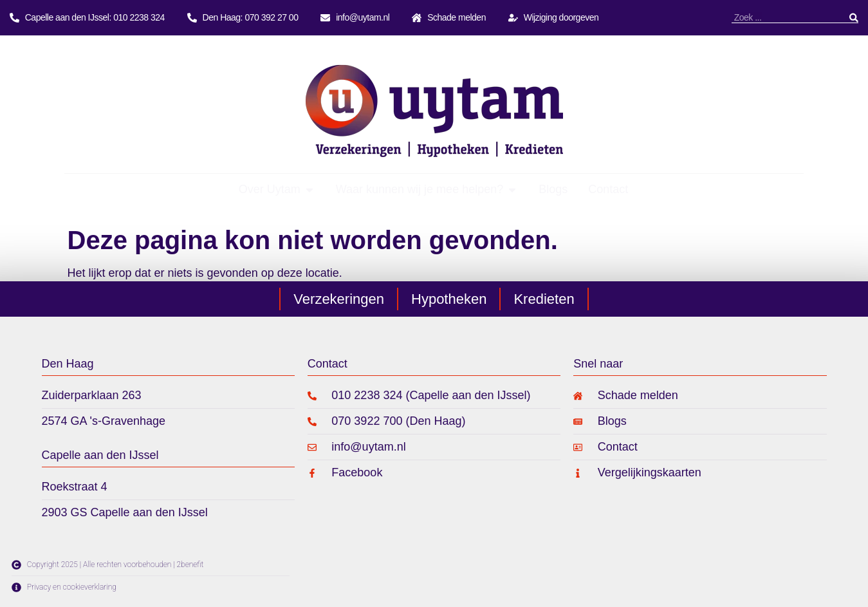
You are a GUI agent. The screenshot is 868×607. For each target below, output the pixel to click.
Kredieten (544, 299)
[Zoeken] (854, 17)
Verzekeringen (339, 299)
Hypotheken (449, 299)
